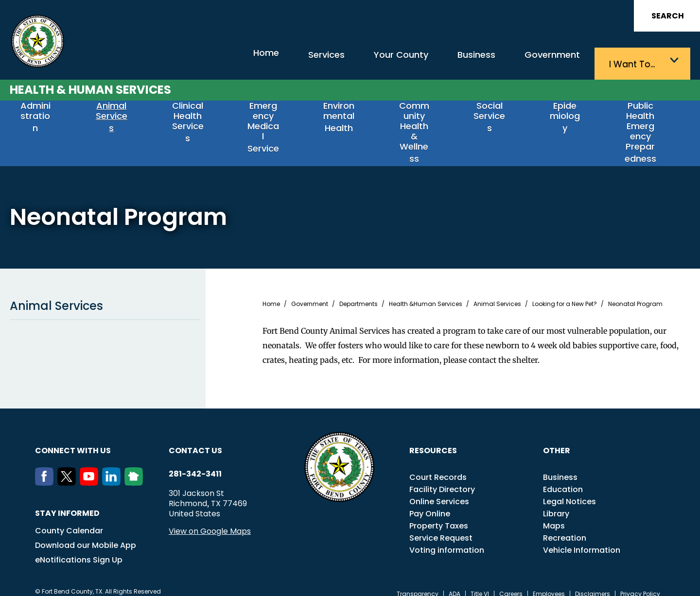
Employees (549, 583)
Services (284, 61)
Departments (359, 293)
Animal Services (119, 116)
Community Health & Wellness (421, 120)
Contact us (195, 440)
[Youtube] (91, 472)
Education (563, 479)
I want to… (637, 61)
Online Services (439, 491)
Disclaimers (593, 583)
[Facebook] (46, 472)
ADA (455, 583)
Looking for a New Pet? (565, 293)
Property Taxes (439, 515)
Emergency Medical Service (270, 120)
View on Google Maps (210, 520)
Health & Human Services (90, 86)
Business (457, 61)
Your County (370, 61)
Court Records (438, 467)
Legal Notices (569, 491)
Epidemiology (572, 116)
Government (545, 61)
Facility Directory (442, 479)
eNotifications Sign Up (79, 549)
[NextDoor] (136, 472)
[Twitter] (69, 472)
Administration (43, 116)
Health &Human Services (426, 293)
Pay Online (430, 503)
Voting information (447, 539)
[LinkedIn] (113, 472)
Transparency (418, 583)
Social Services (497, 116)
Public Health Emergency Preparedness (647, 125)
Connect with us (73, 440)
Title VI (480, 583)
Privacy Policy (640, 583)
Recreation (565, 527)
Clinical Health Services (195, 120)
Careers (511, 583)
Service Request (441, 527)
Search (668, 16)
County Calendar (69, 520)
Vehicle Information (582, 539)
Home (211, 60)
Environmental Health (346, 120)
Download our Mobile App (86, 535)
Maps (554, 515)
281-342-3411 (195, 463)
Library (556, 503)
